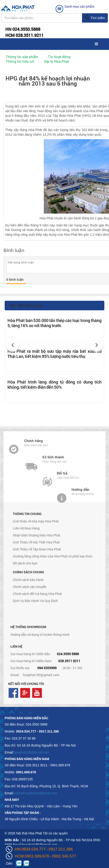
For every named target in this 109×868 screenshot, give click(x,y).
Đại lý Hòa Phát (57, 61)
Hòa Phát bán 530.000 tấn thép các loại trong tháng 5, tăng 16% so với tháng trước (54, 323)
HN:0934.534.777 (30, 849)
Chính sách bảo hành (28, 580)
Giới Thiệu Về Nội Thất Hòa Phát (36, 542)
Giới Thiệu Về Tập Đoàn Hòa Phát (37, 549)
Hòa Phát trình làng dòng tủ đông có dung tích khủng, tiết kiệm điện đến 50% (54, 384)
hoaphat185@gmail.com (41, 675)
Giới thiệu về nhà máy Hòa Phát (36, 521)
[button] (12, 345)
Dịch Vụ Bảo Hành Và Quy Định (35, 601)
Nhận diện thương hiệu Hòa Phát (37, 535)
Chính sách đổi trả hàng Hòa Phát (37, 594)
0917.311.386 (61, 849)
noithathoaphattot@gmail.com (35, 793)
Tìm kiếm (95, 18)
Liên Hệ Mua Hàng (26, 528)
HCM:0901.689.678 (32, 856)
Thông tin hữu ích (20, 61)
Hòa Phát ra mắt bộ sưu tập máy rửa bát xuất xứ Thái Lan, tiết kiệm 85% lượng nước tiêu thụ (54, 354)
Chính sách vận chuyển (30, 587)
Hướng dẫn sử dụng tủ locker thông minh (40, 635)
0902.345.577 (64, 856)
